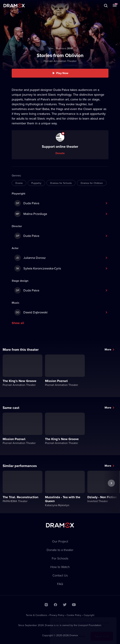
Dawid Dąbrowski (31, 312)
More (108, 349)
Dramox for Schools (61, 183)
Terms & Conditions (37, 615)
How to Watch (60, 567)
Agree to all (102, 633)
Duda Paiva (27, 203)
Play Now (62, 73)
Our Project (60, 541)
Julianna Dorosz (30, 258)
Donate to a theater (60, 550)
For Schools (60, 558)
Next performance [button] (111, 491)
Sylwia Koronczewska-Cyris (38, 268)
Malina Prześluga (31, 214)
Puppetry (36, 183)
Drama (19, 183)
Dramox (14, 6)
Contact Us (60, 575)
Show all (18, 323)
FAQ (60, 584)
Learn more (78, 633)
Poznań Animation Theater (60, 61)
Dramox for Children (92, 183)
